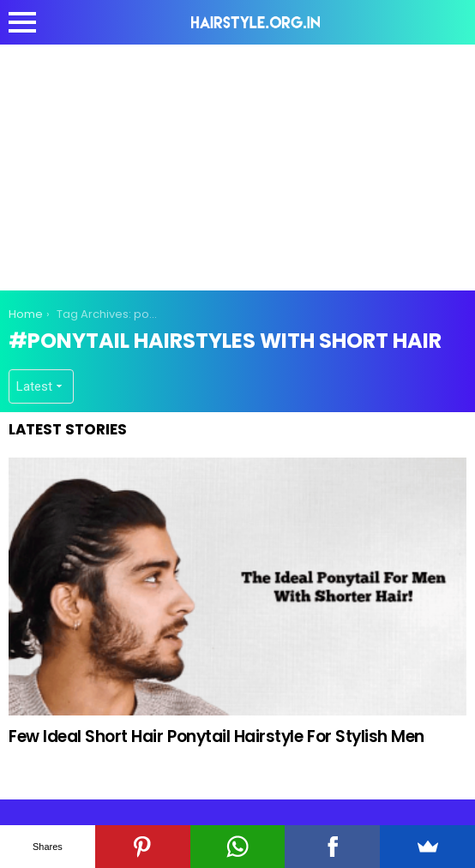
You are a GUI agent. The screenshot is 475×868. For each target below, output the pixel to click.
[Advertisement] (242, 165)
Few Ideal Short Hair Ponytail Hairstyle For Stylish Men (216, 736)
